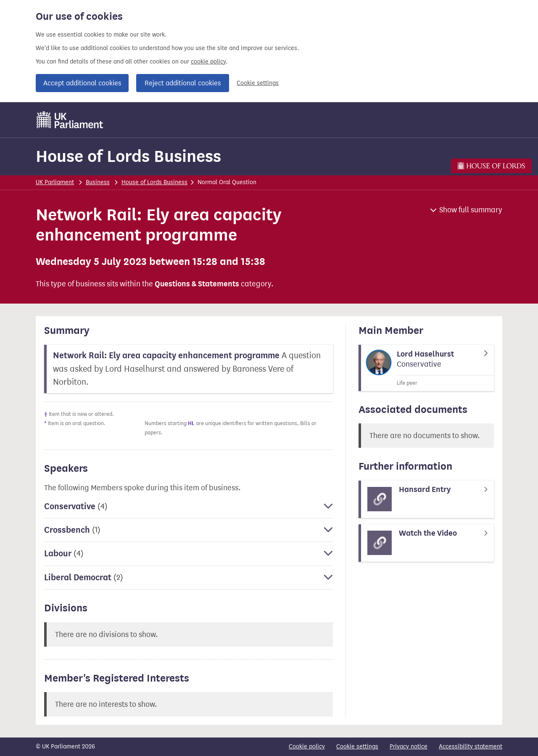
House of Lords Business (128, 156)
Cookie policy (307, 747)
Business (98, 182)
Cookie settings (258, 83)
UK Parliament (55, 182)
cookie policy (208, 62)
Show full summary (471, 210)
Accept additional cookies (82, 83)
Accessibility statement (471, 747)
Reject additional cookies (183, 83)
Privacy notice (409, 747)
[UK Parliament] (70, 120)
